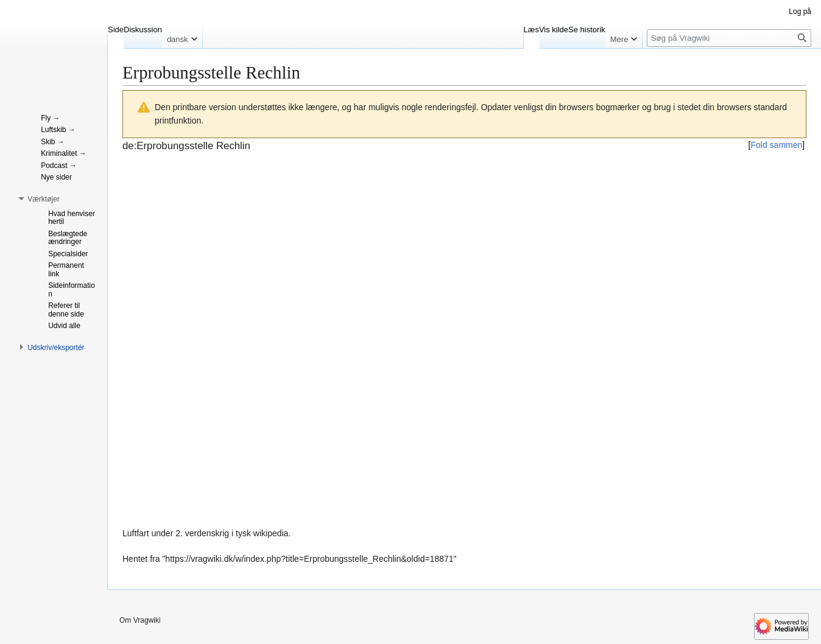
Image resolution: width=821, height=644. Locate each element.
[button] (44, 199)
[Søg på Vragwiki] (729, 38)
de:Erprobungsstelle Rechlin (186, 146)
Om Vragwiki (140, 620)
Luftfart (136, 533)
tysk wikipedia (262, 533)
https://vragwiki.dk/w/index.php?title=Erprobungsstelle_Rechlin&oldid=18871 (309, 559)
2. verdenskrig (202, 533)
